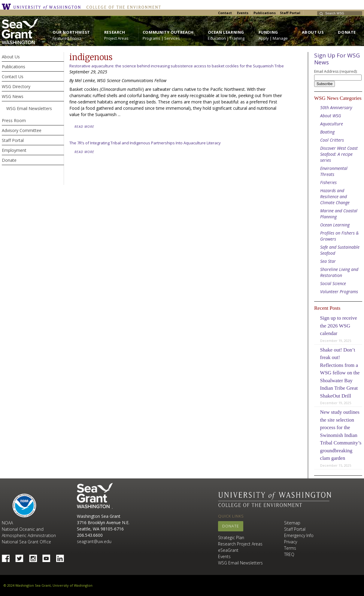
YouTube (49, 557)
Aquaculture (332, 124)
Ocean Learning (335, 225)
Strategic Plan (231, 538)
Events (243, 13)
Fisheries (328, 182)
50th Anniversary (336, 108)
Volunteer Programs (339, 292)
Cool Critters (332, 140)
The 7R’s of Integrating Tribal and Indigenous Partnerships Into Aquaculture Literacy (145, 143)
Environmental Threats (334, 171)
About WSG (331, 116)
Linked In (62, 557)
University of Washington (43, 7)
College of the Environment (122, 7)
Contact (225, 13)
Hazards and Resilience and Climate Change (335, 197)
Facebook (8, 557)
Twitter (22, 557)
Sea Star (328, 261)
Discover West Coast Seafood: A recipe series (339, 154)
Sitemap (292, 523)
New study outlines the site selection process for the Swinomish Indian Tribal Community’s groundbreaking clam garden (341, 435)
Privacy (291, 542)
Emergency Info (299, 535)
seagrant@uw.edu (94, 541)
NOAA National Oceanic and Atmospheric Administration (29, 529)
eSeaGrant (228, 550)
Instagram (35, 557)
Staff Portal (290, 13)
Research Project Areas (240, 544)
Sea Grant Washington (95, 496)
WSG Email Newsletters (240, 563)
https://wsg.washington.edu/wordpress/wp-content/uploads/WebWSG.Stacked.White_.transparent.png (20, 31)
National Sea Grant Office (26, 542)
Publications (265, 13)
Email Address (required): (336, 71)
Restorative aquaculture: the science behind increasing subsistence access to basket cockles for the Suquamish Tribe (177, 66)
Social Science (333, 283)
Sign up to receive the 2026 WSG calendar (339, 326)
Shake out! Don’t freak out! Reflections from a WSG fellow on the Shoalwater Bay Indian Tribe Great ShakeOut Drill (340, 373)
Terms (290, 548)
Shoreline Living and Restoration (339, 272)
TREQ (289, 554)
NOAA (24, 505)
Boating (327, 132)
